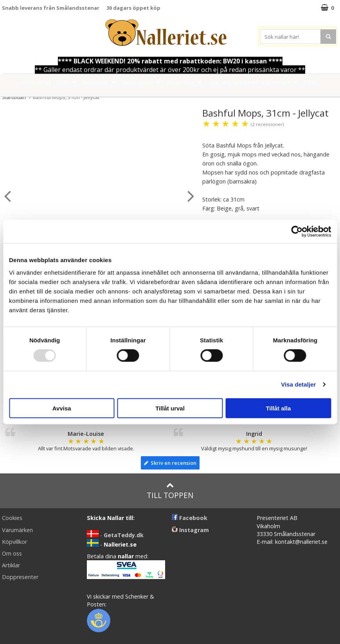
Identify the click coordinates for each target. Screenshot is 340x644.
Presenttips (185, 82)
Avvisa (62, 408)
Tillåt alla (278, 408)
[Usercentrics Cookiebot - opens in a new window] (297, 232)
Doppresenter (20, 577)
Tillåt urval (170, 408)
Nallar (67, 82)
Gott (213, 82)
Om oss (12, 553)
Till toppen (170, 491)
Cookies (12, 518)
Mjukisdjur (100, 82)
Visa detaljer (298, 384)
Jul (49, 82)
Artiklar (11, 565)
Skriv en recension (170, 463)
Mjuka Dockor (142, 82)
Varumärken (281, 82)
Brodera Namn (240, 82)
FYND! (311, 82)
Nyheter (32, 82)
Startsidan (14, 97)
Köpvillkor (14, 542)
